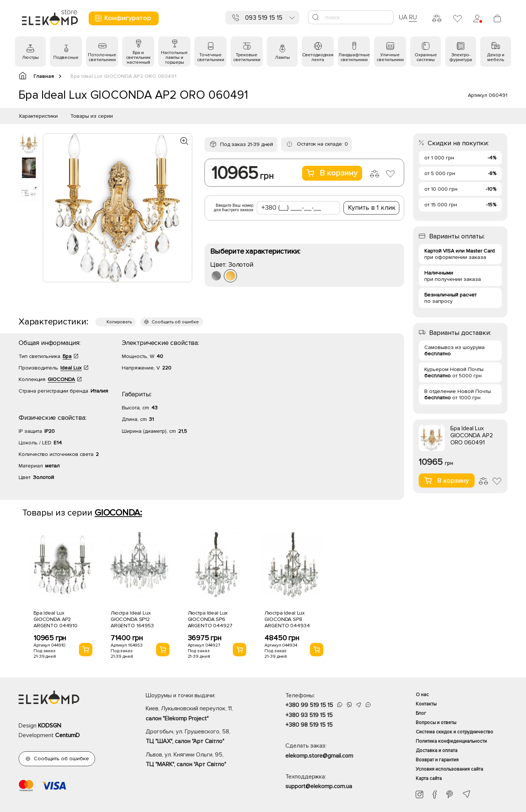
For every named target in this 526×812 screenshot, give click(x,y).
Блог (421, 713)
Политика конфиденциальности (451, 741)
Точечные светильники (211, 57)
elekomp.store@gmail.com (319, 756)
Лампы (282, 58)
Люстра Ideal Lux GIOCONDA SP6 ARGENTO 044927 (210, 619)
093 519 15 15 (264, 18)
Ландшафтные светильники (354, 57)
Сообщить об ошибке (175, 322)
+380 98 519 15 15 (309, 725)
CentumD (67, 735)
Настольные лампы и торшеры (174, 58)
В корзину (332, 173)
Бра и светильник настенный (138, 58)
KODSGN (50, 726)
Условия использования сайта (449, 769)
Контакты (426, 704)
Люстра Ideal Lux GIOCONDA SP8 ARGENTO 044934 (287, 619)
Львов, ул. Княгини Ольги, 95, (202, 760)
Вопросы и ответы (436, 723)
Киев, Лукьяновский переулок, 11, (202, 714)
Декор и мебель (496, 57)
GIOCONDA (61, 379)
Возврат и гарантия (437, 760)
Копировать (119, 322)
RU (413, 17)
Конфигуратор (123, 18)
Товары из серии (92, 116)
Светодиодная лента (318, 57)
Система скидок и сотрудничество (454, 732)
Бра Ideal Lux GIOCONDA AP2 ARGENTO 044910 (56, 619)
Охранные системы (426, 57)
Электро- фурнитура (461, 57)
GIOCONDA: (118, 513)
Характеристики (38, 116)
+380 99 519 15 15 (309, 705)
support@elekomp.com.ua (319, 786)
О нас (422, 695)
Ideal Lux (71, 368)
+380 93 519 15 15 (309, 715)
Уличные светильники (390, 57)
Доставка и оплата (437, 751)
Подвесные (66, 58)
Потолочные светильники (102, 57)
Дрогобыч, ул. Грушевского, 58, (202, 737)
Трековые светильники (247, 57)
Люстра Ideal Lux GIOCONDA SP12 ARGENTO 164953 (132, 619)
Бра (67, 356)
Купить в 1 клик (372, 207)
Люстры (30, 58)
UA (403, 17)
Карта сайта (429, 778)
